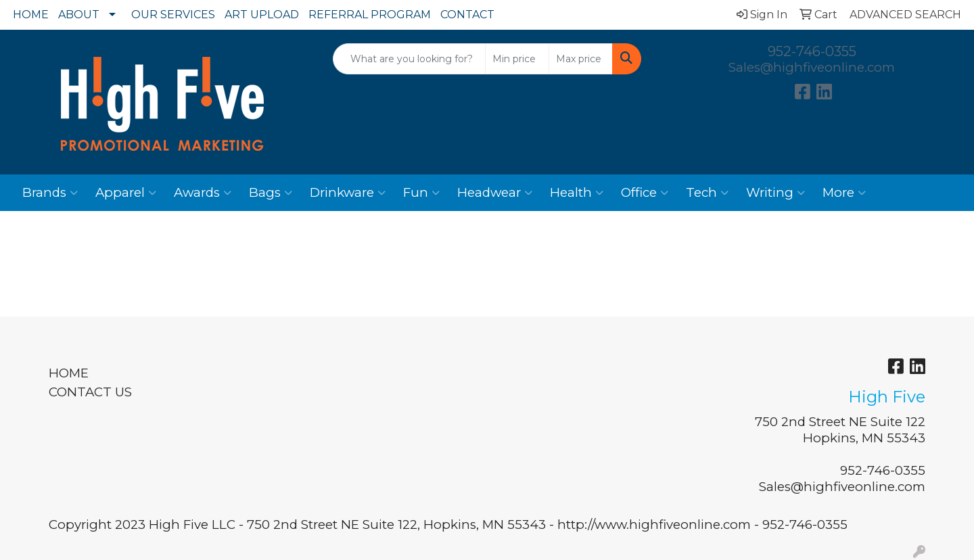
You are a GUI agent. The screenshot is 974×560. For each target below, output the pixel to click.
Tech (707, 193)
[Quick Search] (409, 59)
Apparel (126, 193)
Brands (50, 193)
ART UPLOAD (262, 15)
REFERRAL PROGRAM (370, 15)
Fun (421, 193)
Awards (203, 193)
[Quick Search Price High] (581, 59)
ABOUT (79, 15)
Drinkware (348, 193)
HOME (31, 15)
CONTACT (467, 15)
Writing (775, 193)
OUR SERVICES (173, 15)
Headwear (495, 193)
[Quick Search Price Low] (517, 59)
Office (645, 193)
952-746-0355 (812, 51)
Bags (271, 193)
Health (577, 193)
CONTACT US (90, 392)
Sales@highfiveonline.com (812, 67)
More (844, 193)
